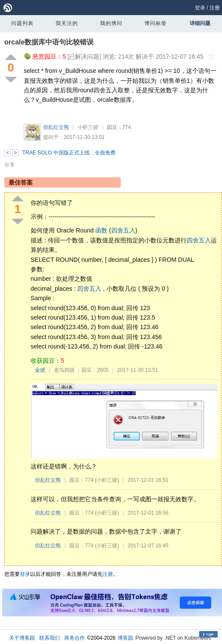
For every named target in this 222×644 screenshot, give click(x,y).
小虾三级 (88, 127)
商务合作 (75, 638)
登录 (200, 8)
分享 (9, 165)
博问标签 (156, 23)
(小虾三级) (107, 480)
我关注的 (67, 23)
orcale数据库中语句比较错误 (49, 42)
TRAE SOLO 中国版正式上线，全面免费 (69, 153)
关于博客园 (22, 638)
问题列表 (22, 23)
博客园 (125, 638)
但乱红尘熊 (56, 127)
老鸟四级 (64, 370)
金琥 (40, 370)
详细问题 (200, 23)
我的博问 (111, 23)
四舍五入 (123, 230)
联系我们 (50, 638)
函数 (101, 230)
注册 (215, 8)
